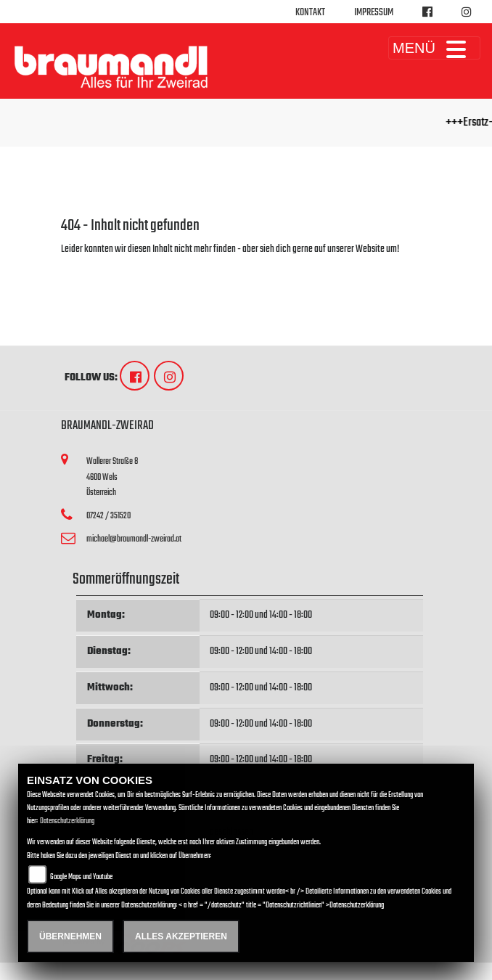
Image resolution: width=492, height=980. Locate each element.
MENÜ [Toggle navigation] (434, 48)
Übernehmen (70, 936)
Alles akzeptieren (181, 936)
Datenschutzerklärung (67, 821)
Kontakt (310, 13)
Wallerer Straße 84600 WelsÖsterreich (112, 477)
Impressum (374, 13)
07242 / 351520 (108, 516)
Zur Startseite (85, 267)
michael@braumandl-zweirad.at (134, 539)
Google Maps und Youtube (81, 877)
